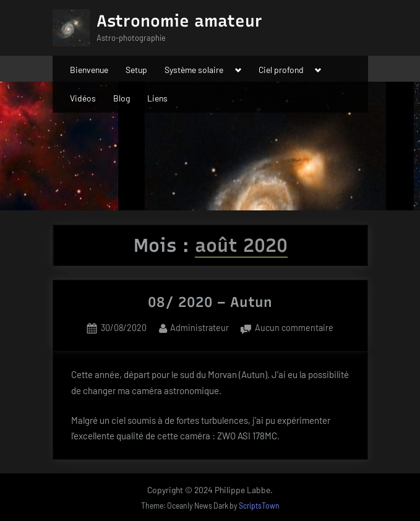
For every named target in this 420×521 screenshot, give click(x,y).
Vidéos (83, 98)
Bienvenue (89, 70)
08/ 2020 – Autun (210, 302)
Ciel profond (281, 70)
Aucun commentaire (294, 328)
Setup (136, 70)
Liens (157, 98)
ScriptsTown (259, 506)
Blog (122, 98)
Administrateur (199, 327)
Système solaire (194, 70)
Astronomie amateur (179, 21)
